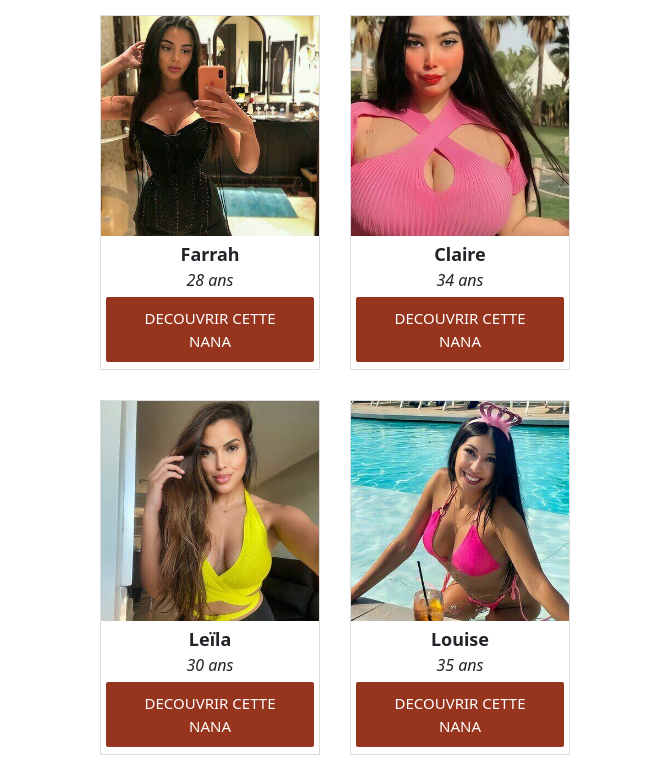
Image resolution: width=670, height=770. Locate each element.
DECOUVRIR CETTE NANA (210, 329)
